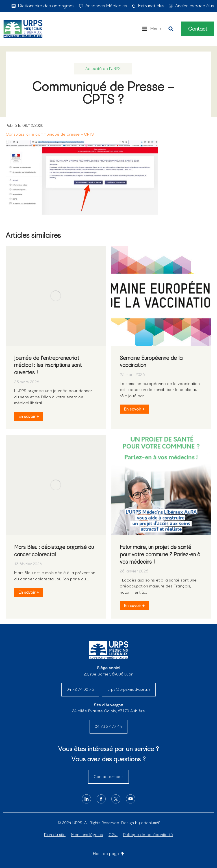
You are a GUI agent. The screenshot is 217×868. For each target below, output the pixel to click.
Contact (198, 29)
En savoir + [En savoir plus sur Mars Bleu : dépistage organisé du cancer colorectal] (29, 592)
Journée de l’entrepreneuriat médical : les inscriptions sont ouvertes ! (48, 365)
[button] (151, 29)
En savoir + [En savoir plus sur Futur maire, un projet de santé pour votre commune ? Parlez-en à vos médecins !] (134, 606)
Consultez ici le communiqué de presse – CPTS (50, 134)
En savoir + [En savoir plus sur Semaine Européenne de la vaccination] (134, 409)
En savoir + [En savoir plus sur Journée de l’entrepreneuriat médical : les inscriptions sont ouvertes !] (29, 416)
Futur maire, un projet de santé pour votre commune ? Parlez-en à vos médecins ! (160, 554)
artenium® (150, 823)
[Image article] (56, 296)
